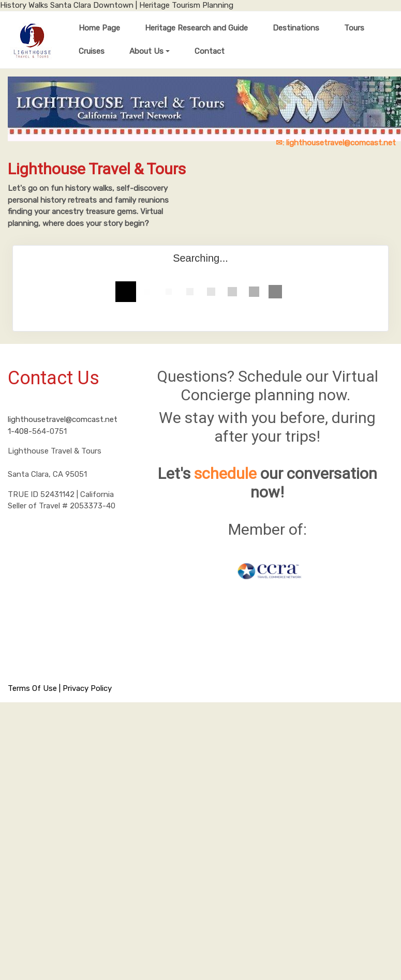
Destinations (296, 28)
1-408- (20, 431)
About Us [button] (146, 51)
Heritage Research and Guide (196, 28)
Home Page (99, 28)
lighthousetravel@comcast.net (63, 419)
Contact (210, 51)
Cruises (92, 51)
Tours (354, 28)
